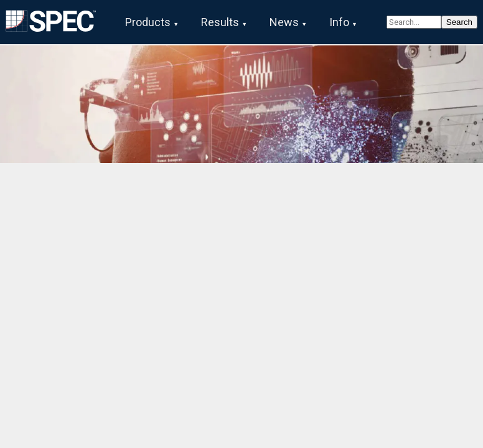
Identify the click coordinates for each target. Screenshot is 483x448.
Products (148, 22)
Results (220, 22)
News (284, 22)
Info (339, 22)
